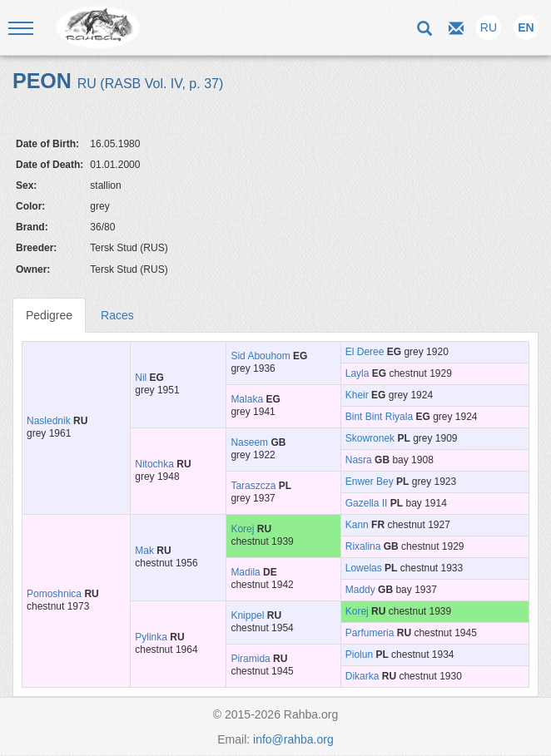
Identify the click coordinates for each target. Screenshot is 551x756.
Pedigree (49, 315)
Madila (245, 572)
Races (117, 315)
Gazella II (367, 503)
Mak (144, 551)
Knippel (247, 615)
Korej (242, 529)
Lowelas (364, 568)
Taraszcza (253, 486)
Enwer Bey (370, 482)
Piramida (250, 659)
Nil (141, 378)
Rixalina (363, 546)
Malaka (247, 399)
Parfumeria (370, 633)
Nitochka (154, 464)
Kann (357, 525)
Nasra (359, 460)
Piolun (359, 655)
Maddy (360, 590)
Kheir (357, 395)
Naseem (249, 442)
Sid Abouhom (260, 356)
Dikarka (362, 676)
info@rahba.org (293, 739)
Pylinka (151, 637)
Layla (357, 373)
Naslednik (49, 421)
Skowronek (370, 438)
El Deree (365, 352)
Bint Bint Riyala (379, 417)
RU (489, 27)
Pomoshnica (54, 594)
